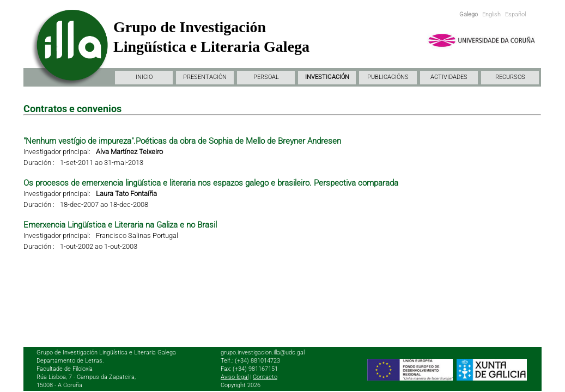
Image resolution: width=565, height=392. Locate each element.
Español (515, 14)
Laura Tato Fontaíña (126, 194)
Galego (469, 14)
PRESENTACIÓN (205, 77)
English (491, 14)
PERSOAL (266, 77)
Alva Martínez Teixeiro (129, 152)
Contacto (265, 377)
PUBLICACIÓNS (388, 77)
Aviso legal (235, 377)
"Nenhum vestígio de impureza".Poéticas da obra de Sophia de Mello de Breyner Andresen (182, 141)
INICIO (144, 77)
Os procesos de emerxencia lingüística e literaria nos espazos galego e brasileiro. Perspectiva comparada (211, 183)
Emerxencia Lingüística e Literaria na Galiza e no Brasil (120, 225)
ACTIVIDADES (449, 77)
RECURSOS (510, 77)
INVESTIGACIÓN (327, 77)
